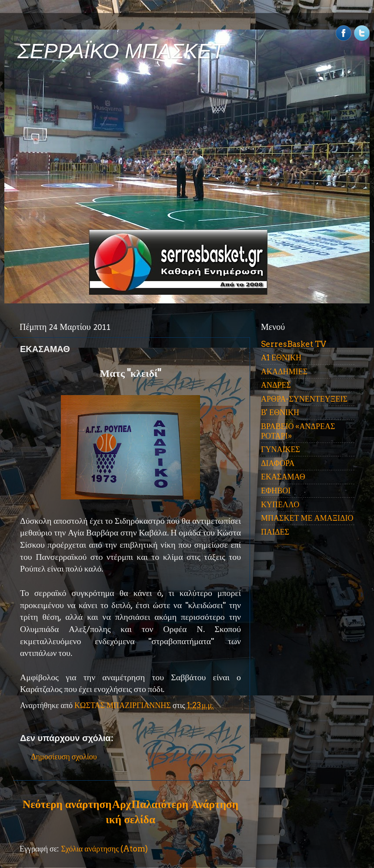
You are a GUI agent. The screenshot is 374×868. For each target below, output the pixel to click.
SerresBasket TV (294, 344)
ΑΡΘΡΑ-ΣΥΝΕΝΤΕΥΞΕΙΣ (304, 399)
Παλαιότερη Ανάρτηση (185, 804)
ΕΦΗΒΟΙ (276, 491)
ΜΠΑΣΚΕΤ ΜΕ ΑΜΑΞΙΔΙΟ (307, 518)
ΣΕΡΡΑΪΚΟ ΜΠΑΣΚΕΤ (121, 51)
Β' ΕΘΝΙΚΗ (280, 412)
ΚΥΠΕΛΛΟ (280, 504)
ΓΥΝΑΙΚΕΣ (280, 449)
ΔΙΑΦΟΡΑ (278, 463)
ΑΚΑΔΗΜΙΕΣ (284, 371)
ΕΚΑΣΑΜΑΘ (283, 477)
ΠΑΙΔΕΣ (275, 532)
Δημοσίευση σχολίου (64, 757)
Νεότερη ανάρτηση (67, 804)
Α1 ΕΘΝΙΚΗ (281, 358)
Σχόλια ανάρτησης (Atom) (104, 849)
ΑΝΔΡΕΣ (276, 385)
